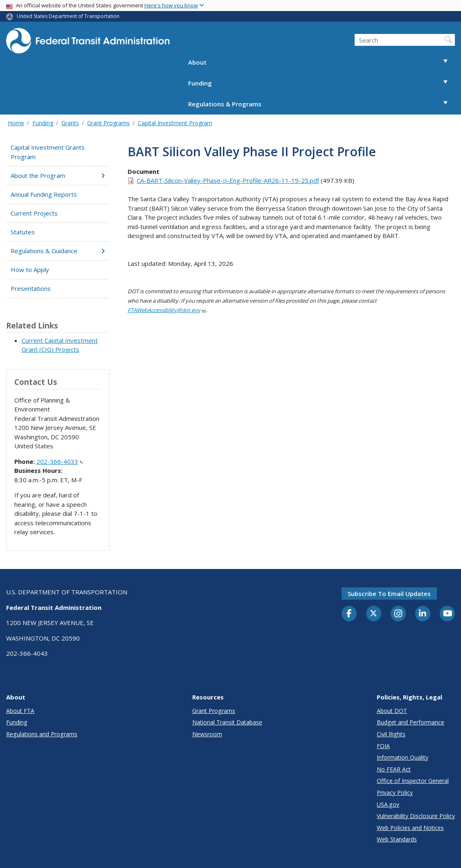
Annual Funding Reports (44, 194)
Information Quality (403, 757)
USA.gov (388, 804)
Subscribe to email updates (389, 594)
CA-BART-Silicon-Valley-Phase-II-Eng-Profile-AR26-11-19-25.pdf (228, 180)
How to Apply (30, 270)
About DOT (392, 711)
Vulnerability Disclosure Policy (416, 816)
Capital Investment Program (175, 123)
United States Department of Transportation (68, 16)
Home (16, 123)
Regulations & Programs (322, 104)
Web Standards (397, 839)
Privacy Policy (395, 793)
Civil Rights (391, 734)
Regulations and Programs (42, 734)
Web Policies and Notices (410, 828)
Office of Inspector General (413, 781)
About (322, 62)
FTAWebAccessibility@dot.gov (167, 310)
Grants (70, 123)
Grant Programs (108, 123)
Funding (322, 83)
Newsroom (207, 734)
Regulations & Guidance (57, 251)
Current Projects (34, 213)
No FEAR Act (394, 769)
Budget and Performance (410, 722)
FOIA (383, 746)
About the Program (57, 175)
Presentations (31, 288)
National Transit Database (227, 722)
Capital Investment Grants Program (48, 152)
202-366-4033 (60, 461)
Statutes (23, 232)
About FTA (20, 711)
